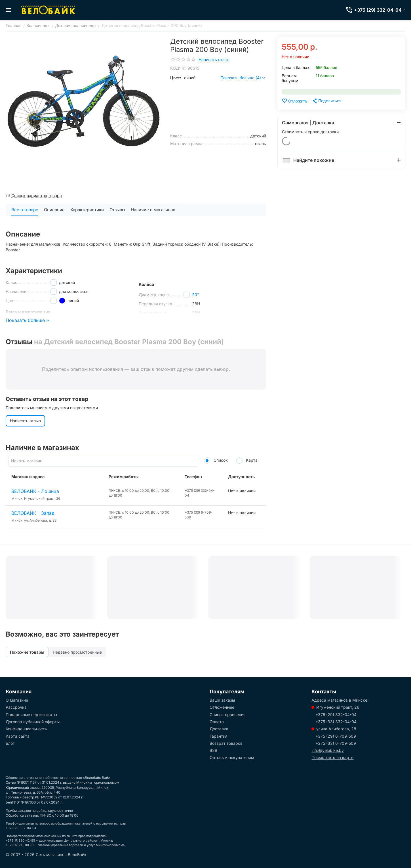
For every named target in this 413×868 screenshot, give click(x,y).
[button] (327, 101)
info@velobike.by (328, 750)
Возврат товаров (226, 743)
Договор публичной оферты (33, 722)
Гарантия (219, 736)
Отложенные (222, 707)
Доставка (219, 729)
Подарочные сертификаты (31, 715)
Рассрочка (16, 707)
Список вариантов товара (37, 195)
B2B (213, 750)
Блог (10, 743)
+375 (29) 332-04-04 (336, 715)
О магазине (17, 700)
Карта (247, 460)
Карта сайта (18, 736)
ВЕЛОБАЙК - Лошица (35, 491)
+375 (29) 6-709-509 (336, 736)
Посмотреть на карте (332, 757)
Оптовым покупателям (232, 757)
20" (196, 295)
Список (216, 460)
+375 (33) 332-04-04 (336, 722)
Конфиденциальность (26, 729)
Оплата (217, 722)
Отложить (295, 101)
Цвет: (176, 78)
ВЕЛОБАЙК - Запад (33, 513)
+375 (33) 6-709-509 (336, 743)
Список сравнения (228, 715)
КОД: (175, 68)
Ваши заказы (222, 700)
